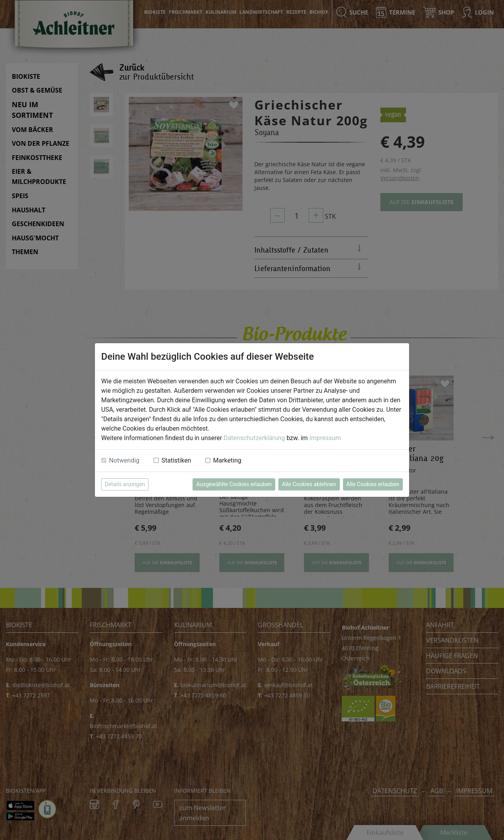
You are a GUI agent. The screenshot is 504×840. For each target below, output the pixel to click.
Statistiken (176, 460)
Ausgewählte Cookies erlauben (234, 484)
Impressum (325, 438)
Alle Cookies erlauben (373, 484)
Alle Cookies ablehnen (309, 484)
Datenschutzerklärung (254, 438)
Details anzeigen (125, 484)
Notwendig (124, 460)
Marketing (227, 460)
